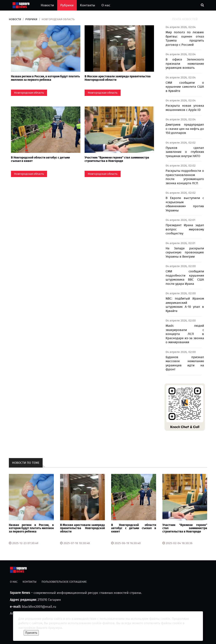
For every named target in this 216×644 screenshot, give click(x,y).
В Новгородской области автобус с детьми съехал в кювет (40, 159)
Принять (31, 633)
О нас (106, 5)
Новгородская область (29, 93)
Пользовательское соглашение (64, 582)
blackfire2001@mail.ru (39, 607)
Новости (47, 5)
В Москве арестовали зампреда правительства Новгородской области (118, 78)
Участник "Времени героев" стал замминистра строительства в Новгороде (117, 159)
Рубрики (67, 5)
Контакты (88, 5)
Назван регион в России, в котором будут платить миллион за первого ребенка (45, 78)
